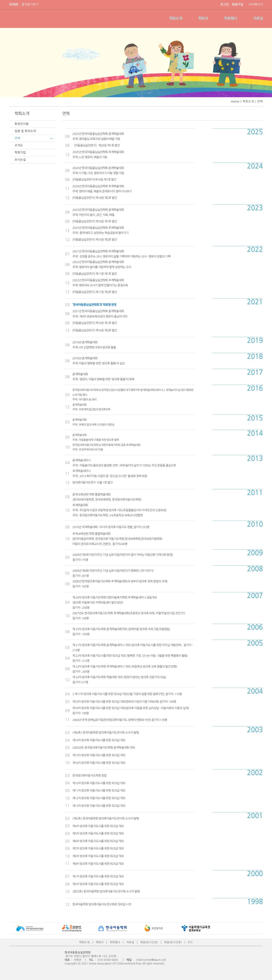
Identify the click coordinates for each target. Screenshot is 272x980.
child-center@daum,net (151, 960)
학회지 (203, 18)
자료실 (258, 18)
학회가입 (20, 153)
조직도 (19, 145)
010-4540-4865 (108, 960)
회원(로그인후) (173, 942)
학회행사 (231, 18)
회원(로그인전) (149, 942)
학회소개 (175, 18)
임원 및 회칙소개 (25, 131)
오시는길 (20, 160)
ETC (190, 942)
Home (235, 101)
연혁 (17, 138)
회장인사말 (22, 124)
